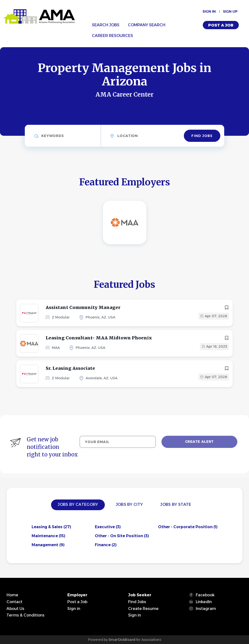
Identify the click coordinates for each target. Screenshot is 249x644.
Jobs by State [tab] (176, 504)
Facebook (205, 595)
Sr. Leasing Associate (70, 368)
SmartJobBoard (122, 640)
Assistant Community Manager (83, 307)
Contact (14, 602)
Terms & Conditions (26, 615)
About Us (15, 609)
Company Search (147, 25)
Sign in (209, 11)
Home (12, 595)
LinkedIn (204, 602)
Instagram (206, 609)
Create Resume (143, 609)
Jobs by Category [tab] (78, 504)
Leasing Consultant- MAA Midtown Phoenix (99, 338)
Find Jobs (202, 136)
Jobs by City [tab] (129, 504)
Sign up (230, 11)
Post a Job (221, 25)
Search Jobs (106, 25)
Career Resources (112, 36)
